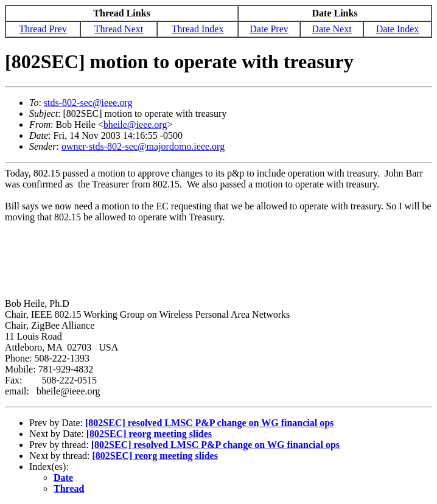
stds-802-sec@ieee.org (88, 103)
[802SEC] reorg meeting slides (149, 434)
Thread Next (119, 29)
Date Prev (269, 29)
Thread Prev (43, 29)
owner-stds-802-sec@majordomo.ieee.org (143, 146)
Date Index (398, 29)
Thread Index (198, 29)
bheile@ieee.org (135, 124)
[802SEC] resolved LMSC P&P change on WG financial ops (209, 423)
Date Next (331, 29)
